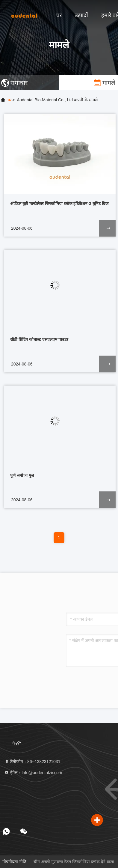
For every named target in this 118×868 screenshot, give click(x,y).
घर (59, 15)
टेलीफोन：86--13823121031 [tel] (32, 762)
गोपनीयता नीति (14, 862)
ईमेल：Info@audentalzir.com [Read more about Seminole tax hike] (33, 773)
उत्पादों (81, 15)
